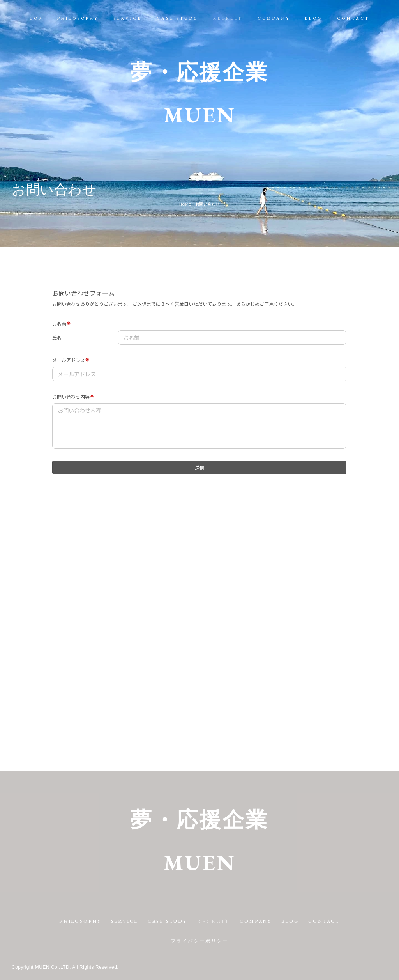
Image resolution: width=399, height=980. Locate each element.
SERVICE (128, 18)
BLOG (314, 18)
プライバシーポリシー (199, 941)
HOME (185, 204)
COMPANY (274, 18)
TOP (36, 18)
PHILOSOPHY (78, 18)
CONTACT (353, 18)
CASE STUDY (177, 18)
